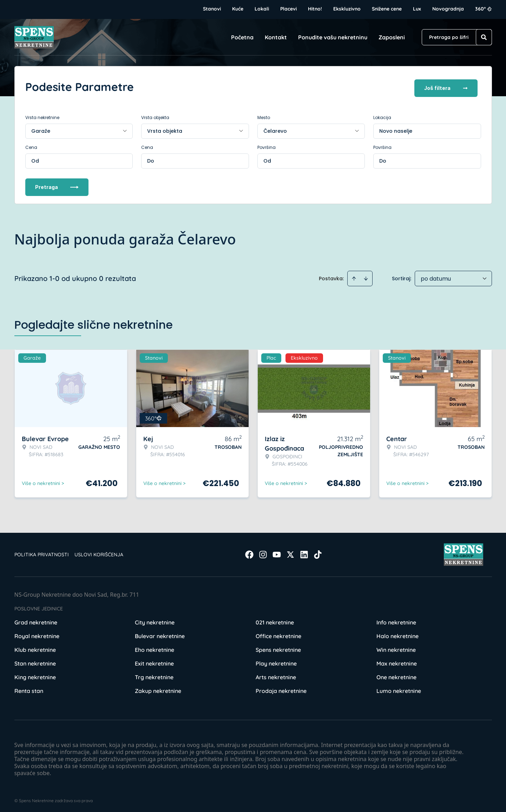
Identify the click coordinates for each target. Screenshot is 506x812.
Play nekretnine (276, 661)
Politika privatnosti (42, 552)
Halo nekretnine (397, 634)
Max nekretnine (397, 661)
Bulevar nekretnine (160, 634)
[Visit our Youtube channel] (277, 552)
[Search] (484, 37)
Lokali (262, 9)
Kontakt (276, 37)
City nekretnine (155, 620)
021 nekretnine (275, 620)
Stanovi (212, 9)
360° (484, 9)
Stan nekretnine (35, 661)
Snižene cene (387, 9)
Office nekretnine (278, 634)
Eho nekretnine (155, 647)
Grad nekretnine (36, 620)
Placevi (288, 9)
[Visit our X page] (290, 552)
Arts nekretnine (276, 675)
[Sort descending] (366, 276)
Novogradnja (448, 9)
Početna (242, 37)
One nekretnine (396, 675)
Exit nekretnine (154, 661)
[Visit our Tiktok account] (318, 552)
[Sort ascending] (354, 276)
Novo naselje (396, 129)
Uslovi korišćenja (99, 552)
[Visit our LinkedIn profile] (304, 552)
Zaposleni (392, 37)
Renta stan (29, 688)
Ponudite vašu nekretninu (333, 37)
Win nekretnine (396, 647)
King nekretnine (35, 675)
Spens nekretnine (278, 647)
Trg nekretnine (154, 675)
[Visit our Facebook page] (249, 552)
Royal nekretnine (37, 634)
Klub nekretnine (35, 647)
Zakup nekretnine (158, 688)
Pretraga (57, 185)
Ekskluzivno (347, 9)
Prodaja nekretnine (281, 688)
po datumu (436, 276)
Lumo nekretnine (399, 688)
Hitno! (315, 9)
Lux (417, 9)
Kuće (238, 9)
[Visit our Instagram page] (263, 552)
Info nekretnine (396, 620)
